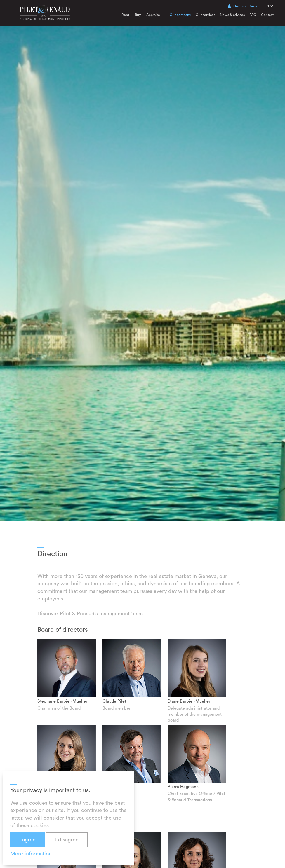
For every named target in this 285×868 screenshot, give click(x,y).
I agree (27, 840)
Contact (267, 15)
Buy (138, 15)
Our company (180, 15)
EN (269, 6)
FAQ (253, 15)
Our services (205, 15)
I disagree (67, 840)
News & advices (232, 15)
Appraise (153, 15)
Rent (125, 15)
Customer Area (242, 6)
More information (31, 854)
